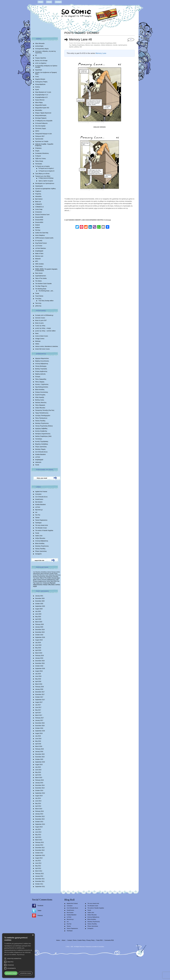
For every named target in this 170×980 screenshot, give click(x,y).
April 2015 (38, 775)
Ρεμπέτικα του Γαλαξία (42, 141)
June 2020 (38, 614)
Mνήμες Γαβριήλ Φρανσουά (43, 113)
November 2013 (40, 819)
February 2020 (39, 624)
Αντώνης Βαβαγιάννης (42, 364)
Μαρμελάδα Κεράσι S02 (42, 108)
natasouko (38, 462)
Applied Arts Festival (41, 492)
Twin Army (38, 303)
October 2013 (39, 822)
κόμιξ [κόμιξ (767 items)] (38, 583)
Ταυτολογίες (39, 164)
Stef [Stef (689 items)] (52, 581)
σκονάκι (115, 45)
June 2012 (38, 863)
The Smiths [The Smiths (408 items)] (36, 578)
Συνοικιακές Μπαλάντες (42, 153)
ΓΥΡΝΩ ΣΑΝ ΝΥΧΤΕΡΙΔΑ (46, 178)
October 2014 (39, 791)
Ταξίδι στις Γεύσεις (40, 159)
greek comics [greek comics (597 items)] (37, 580)
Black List (38, 202)
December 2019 (40, 630)
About (49, 2)
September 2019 (40, 637)
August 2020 (39, 609)
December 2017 (40, 692)
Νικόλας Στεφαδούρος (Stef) (43, 436)
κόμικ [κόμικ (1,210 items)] (35, 586)
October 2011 (39, 884)
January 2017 (39, 720)
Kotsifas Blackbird (40, 454)
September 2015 (40, 762)
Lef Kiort (38, 457)
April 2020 (38, 619)
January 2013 (39, 845)
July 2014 (38, 798)
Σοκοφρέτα (38, 554)
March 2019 (39, 653)
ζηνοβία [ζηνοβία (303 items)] (52, 573)
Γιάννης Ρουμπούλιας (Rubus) (44, 426)
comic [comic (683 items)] (48, 581)
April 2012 (38, 868)
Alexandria (38, 196)
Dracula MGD (39, 220)
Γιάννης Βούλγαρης (41, 366)
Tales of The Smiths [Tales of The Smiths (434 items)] (45, 578)
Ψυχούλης (38, 194)
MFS (37, 261)
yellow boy (38, 306)
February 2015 (39, 780)
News (37, 333)
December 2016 (40, 723)
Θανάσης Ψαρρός (40, 449)
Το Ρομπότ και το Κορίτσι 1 (46, 168)
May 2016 (38, 741)
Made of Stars (39, 254)
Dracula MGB (39, 217)
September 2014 (40, 793)
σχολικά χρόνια (123, 45)
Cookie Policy (81, 940)
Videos (37, 344)
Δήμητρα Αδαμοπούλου (42, 358)
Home (40, 2)
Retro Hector (39, 273)
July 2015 (38, 767)
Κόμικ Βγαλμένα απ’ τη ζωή (43, 92)
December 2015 (40, 754)
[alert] (18, 956)
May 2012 (38, 866)
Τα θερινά (38, 156)
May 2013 (38, 835)
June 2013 (38, 832)
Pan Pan (38, 515)
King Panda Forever (41, 243)
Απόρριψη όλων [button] (26, 973)
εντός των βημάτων (41, 63)
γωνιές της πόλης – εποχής (43, 328)
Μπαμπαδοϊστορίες (41, 116)
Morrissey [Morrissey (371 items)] (58, 575)
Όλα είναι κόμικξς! (40, 126)
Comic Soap (39, 209)
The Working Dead (41, 289)
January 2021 (39, 596)
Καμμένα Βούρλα (40, 79)
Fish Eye (38, 230)
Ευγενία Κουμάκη (40, 395)
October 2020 (39, 604)
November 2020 (40, 601)
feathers (38, 228)
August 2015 (39, 765)
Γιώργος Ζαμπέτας (41, 58)
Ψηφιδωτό (38, 191)
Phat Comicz (39, 266)
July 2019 (38, 643)
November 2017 (40, 694)
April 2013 (38, 837)
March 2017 (39, 715)
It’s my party (39, 241)
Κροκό (37, 90)
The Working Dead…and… (46, 291)
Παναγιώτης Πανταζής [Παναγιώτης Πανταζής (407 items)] (52, 576)
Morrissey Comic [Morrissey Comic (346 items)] (44, 575)
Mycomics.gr (39, 510)
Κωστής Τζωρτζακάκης (42, 441)
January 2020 (39, 627)
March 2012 (39, 871)
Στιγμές (37, 151)
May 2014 (38, 803)
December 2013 (40, 816)
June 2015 (38, 770)
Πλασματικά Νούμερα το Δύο (44, 134)
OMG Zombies (39, 264)
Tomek (37, 293)
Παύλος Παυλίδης (40, 421)
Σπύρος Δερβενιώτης (41, 371)
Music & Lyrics (39, 323)
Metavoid (38, 259)
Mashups (38, 341)
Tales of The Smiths (41, 278)
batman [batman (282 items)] (49, 572)
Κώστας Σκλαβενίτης (41, 431)
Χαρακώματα (39, 186)
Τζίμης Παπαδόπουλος (42, 413)
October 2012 (39, 853)
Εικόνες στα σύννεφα (41, 61)
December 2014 (40, 785)
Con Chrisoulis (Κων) (41, 452)
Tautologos (38, 523)
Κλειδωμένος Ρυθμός (41, 82)
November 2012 (40, 850)
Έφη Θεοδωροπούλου (42, 387)
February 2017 (39, 718)
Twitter (39, 911)
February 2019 (39, 656)
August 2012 (39, 858)
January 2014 (39, 814)
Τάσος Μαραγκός (40, 405)
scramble (94, 947)
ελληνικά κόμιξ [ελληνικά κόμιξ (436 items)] (56, 578)
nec (36, 512)
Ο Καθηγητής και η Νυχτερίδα (44, 121)
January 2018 (39, 689)
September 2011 (40, 887)
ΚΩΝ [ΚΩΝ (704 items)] (55, 581)
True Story (38, 299)
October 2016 (39, 728)
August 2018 (39, 671)
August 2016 (39, 733)
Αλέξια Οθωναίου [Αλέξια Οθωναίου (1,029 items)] (49, 585)
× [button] (33, 935)
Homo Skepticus (40, 235)
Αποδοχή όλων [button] (11, 973)
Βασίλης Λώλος (40, 400)
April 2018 (38, 681)
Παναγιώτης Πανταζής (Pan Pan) (45, 410)
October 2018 (39, 666)
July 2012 (38, 861)
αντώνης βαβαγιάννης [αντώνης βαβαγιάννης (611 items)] (48, 580)
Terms (75, 940)
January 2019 (39, 658)
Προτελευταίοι (39, 139)
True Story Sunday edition (46, 301)
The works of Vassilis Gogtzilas (44, 531)
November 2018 (40, 663)
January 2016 (39, 752)
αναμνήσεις (97, 45)
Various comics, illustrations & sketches (47, 346)
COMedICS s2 (39, 207)
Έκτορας (38, 377)
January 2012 (39, 876)
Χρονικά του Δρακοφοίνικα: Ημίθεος (45, 189)
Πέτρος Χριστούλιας (41, 447)
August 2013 (39, 827)
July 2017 (38, 705)
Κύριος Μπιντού (40, 100)
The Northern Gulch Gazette (43, 284)
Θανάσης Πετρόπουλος (42, 423)
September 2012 (40, 855)
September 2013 (40, 824)
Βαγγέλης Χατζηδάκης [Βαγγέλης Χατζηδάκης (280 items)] (41, 572)
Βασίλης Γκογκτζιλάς (41, 369)
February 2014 (39, 811)
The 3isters (38, 281)
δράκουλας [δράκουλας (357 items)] (52, 575)
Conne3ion (101, 947)
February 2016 (39, 749)
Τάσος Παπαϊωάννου (41, 418)
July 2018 (38, 674)
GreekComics (39, 499)
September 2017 (40, 700)
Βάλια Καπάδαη (40, 390)
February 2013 (39, 842)
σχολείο (71, 47)
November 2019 (40, 632)
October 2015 (39, 759)
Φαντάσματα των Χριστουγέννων (45, 183)
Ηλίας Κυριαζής (40, 397)
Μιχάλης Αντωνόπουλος (42, 361)
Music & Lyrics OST (41, 320)
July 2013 (38, 829)
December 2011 (40, 879)
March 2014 (39, 809)
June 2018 (38, 676)
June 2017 (38, 707)
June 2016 (38, 739)
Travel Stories (39, 296)
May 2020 (38, 617)
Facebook (40, 906)
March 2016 (39, 746)
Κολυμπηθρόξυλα (40, 84)
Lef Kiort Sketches (40, 248)
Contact (58, 2)
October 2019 (39, 635)
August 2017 (39, 702)
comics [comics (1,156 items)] (58, 585)
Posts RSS (99, 940)
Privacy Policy (90, 940)
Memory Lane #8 (80, 39)
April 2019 (38, 650)
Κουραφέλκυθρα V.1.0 (42, 95)
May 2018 (38, 679)
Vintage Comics (40, 339)
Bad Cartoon (39, 199)
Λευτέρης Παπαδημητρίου (43, 416)
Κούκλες (38, 87)
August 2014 (39, 796)
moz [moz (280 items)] (34, 572)
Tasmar (37, 518)
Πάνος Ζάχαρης (40, 382)
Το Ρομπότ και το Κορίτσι (42, 166)
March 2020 (39, 622)
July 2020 (38, 611)
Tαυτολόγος (39, 439)
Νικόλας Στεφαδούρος (78, 45)
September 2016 (40, 731)
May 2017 (38, 710)
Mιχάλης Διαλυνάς (40, 374)
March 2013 (39, 840)
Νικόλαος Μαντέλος (41, 403)
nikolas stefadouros (107, 45)
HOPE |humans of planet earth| (44, 238)
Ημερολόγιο (39, 70)
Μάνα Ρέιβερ (39, 103)
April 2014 (38, 806)
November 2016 (40, 726)
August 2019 (39, 640)
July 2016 (38, 736)
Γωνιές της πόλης (40, 326)
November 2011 (40, 881)
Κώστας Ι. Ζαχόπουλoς (42, 384)
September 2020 (40, 606)
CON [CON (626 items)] (57, 580)
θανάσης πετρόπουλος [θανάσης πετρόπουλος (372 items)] (39, 576)
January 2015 (39, 783)
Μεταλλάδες (39, 110)
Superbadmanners (41, 276)
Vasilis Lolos (39, 536)
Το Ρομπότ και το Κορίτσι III (46, 171)
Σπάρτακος (38, 148)
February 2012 (39, 874)
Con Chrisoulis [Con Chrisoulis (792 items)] (44, 583)
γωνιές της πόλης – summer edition (45, 331)
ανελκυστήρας (39, 46)
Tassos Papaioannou (41, 520)
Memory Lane (39, 256)
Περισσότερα (21, 955)
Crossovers (39, 212)
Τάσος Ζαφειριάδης (41, 379)
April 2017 (38, 713)
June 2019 (38, 645)
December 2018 (40, 661)
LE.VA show (39, 246)
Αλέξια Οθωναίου (40, 408)
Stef (81, 47)
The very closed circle (42, 525)
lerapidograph (39, 251)
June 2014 (38, 801)
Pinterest (40, 916)
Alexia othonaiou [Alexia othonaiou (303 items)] (45, 573)
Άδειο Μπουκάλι (40, 43)
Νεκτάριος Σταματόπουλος (43, 434)
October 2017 (39, 697)
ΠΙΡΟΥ (37, 131)
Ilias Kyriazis (39, 502)
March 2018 (39, 684)
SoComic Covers (40, 318)
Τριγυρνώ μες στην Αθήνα (43, 176)
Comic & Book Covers (42, 336)
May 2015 (38, 772)
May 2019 (38, 648)
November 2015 (40, 757)
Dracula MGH (39, 222)
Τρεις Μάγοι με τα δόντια (42, 174)
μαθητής (77, 47)
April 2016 (38, 744)
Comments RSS (109, 940)
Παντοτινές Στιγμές (41, 128)
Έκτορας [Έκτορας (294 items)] (54, 572)
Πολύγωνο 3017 (40, 136)
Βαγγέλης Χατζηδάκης (42, 444)
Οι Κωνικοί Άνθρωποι (41, 123)
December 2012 (40, 848)
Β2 (36, 55)
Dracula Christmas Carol (42, 215)
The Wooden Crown (41, 528)
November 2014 (40, 788)
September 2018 (40, 669)
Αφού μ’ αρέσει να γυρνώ (46, 181)
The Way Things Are (41, 286)
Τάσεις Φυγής (39, 161)
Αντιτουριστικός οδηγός (42, 49)
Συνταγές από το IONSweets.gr (44, 315)
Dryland (37, 225)
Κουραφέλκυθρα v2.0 (41, 97)
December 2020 (40, 598)
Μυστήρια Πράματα (41, 118)
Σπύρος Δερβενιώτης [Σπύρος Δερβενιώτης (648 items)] (40, 581)
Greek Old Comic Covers (42, 349)
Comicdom (38, 494)
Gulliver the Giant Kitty (42, 233)
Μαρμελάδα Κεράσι (41, 105)
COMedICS (39, 204)
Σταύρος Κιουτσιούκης (42, 392)
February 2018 (39, 687)
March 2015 (39, 778)
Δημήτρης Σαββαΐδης (41, 429)
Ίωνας (37, 77)
